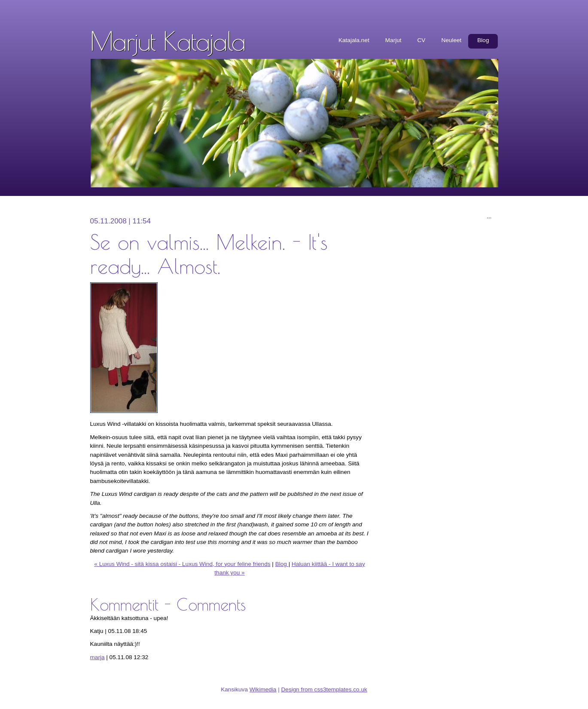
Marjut (393, 40)
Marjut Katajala (168, 41)
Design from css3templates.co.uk (324, 689)
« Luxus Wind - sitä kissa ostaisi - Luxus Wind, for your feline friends (182, 564)
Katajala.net (354, 40)
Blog (483, 40)
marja (97, 657)
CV (422, 40)
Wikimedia (263, 689)
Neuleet (451, 40)
